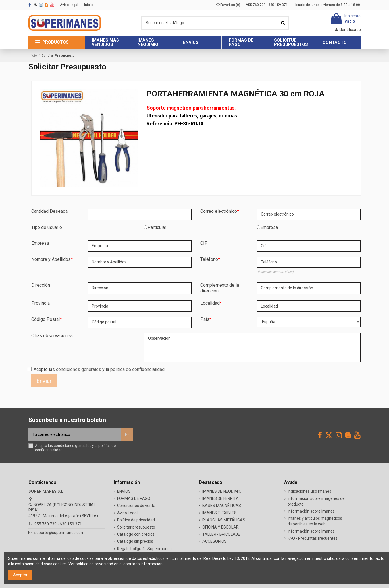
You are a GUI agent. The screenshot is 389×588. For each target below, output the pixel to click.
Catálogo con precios (136, 534)
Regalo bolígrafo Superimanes (144, 549)
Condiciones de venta (136, 506)
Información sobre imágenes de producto (316, 501)
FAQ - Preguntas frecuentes (313, 538)
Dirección (41, 285)
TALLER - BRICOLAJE (221, 534)
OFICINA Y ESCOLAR (220, 527)
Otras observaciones (52, 336)
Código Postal (45, 319)
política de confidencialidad (137, 369)
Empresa (269, 227)
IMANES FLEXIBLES (220, 513)
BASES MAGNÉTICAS (222, 506)
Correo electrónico (219, 211)
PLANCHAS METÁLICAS (224, 520)
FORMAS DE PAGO (134, 498)
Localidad (210, 303)
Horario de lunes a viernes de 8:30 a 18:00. (327, 5)
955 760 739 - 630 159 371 (267, 5)
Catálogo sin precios (135, 541)
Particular (157, 227)
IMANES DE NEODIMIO (222, 491)
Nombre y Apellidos (51, 259)
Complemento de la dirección (220, 288)
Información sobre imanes (311, 511)
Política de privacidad (136, 520)
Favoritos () (229, 5)
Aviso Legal (69, 5)
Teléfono (209, 259)
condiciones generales (79, 369)
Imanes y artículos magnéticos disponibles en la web (315, 521)
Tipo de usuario (47, 227)
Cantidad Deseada (49, 211)
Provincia (40, 303)
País (205, 319)
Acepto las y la (99, 369)
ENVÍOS (124, 491)
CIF (204, 243)
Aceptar (20, 575)
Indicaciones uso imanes (309, 491)
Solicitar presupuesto (136, 527)
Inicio (88, 5)
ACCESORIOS (215, 541)
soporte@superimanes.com (59, 533)
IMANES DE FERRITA (220, 498)
